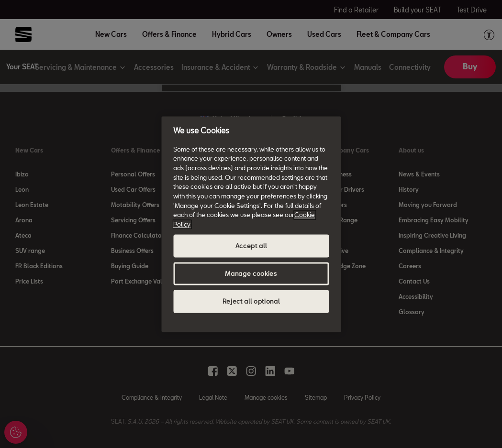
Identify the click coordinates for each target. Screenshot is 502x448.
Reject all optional (251, 301)
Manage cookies (251, 273)
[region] (251, 224)
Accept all (251, 246)
